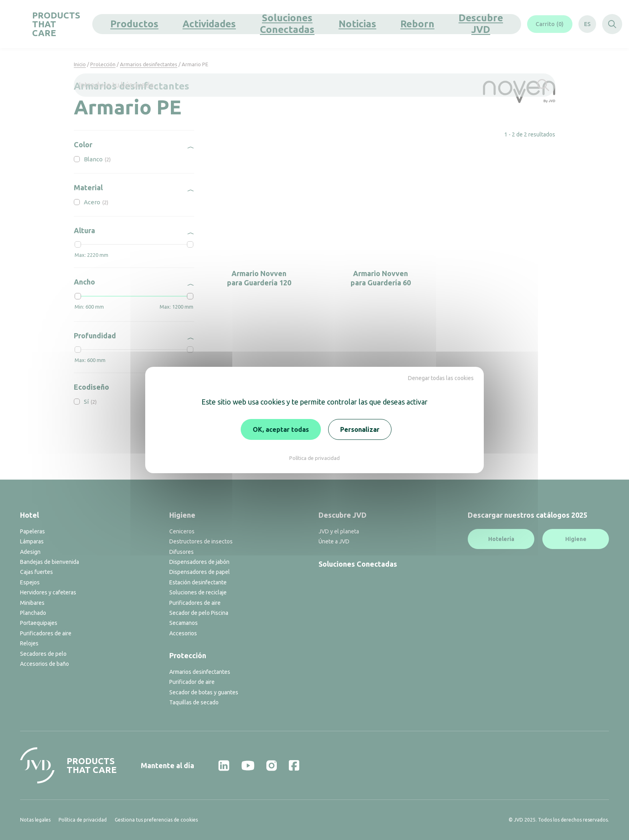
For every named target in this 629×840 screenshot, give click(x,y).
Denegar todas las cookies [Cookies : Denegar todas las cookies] (441, 378)
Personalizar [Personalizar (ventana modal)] (360, 429)
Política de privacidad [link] (314, 458)
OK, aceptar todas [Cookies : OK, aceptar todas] (281, 429)
